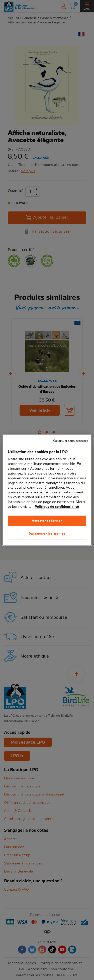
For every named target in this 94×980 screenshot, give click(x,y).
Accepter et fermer (47, 521)
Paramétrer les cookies (47, 534)
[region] (47, 490)
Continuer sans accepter (70, 441)
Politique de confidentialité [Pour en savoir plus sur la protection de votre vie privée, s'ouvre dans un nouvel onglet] (57, 507)
